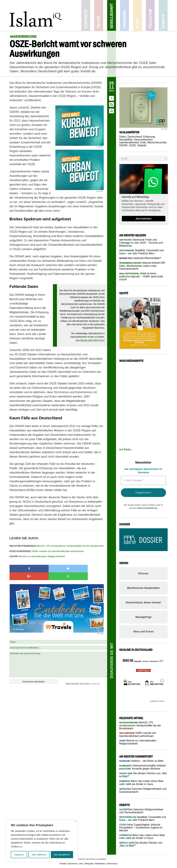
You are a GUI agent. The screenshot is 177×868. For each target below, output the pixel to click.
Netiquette (95, 676)
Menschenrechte (157, 142)
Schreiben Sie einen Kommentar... (58, 657)
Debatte (163, 15)
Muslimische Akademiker (143, 588)
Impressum (73, 864)
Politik (99, 15)
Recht (137, 15)
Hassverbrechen (143, 140)
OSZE (132, 145)
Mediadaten (100, 864)
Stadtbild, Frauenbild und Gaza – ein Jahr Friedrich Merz (143, 819)
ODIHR (123, 145)
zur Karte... (126, 449)
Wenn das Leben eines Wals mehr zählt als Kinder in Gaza (142, 837)
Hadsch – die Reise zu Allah (141, 761)
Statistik (142, 145)
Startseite (86, 15)
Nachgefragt (143, 617)
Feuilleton (150, 15)
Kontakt (63, 864)
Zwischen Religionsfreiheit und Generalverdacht (141, 811)
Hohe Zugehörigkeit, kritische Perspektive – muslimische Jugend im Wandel (141, 828)
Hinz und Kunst (143, 632)
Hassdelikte (126, 140)
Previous (124, 680)
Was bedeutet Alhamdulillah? (140, 258)
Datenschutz (112, 864)
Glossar (143, 573)
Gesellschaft (112, 15)
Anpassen (19, 855)
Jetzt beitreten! (144, 219)
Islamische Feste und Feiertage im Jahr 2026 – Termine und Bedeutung (141, 243)
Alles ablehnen (39, 855)
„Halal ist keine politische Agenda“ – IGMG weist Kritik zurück (141, 276)
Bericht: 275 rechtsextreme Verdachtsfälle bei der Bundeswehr (57, 546)
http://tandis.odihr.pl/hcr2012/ (90, 340)
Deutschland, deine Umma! (143, 602)
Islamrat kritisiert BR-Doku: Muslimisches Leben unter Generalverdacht (143, 266)
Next (161, 680)
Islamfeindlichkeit (129, 142)
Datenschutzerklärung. (147, 508)
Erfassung (149, 137)
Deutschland (135, 137)
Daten (123, 137)
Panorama (124, 15)
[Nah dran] (75, 821)
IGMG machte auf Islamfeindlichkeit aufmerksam (47, 551)
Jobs (81, 864)
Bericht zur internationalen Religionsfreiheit (37, 556)
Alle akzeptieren (62, 855)
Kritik (143, 142)
